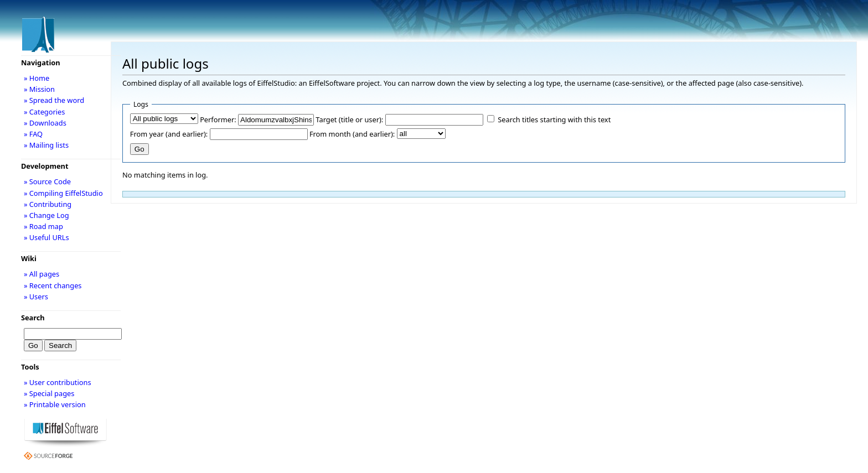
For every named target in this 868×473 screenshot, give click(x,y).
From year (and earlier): (169, 134)
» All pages (42, 274)
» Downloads (45, 123)
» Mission (39, 89)
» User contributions (58, 382)
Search (33, 318)
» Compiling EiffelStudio (63, 193)
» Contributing (48, 204)
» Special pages (49, 393)
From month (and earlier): (352, 134)
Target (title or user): (349, 119)
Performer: (218, 119)
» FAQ (33, 134)
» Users (36, 297)
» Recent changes (53, 285)
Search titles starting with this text (554, 119)
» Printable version (55, 404)
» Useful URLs (46, 237)
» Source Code (47, 181)
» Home (37, 78)
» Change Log (46, 215)
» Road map (43, 226)
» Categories (45, 112)
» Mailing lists (46, 145)
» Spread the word (54, 100)
